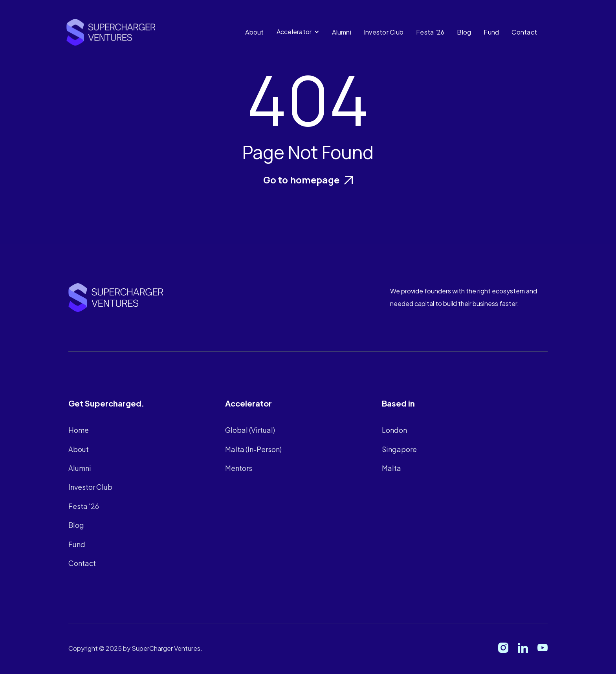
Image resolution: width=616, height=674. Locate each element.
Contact (524, 32)
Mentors (240, 468)
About (254, 32)
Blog (464, 32)
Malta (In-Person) (254, 449)
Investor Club (384, 32)
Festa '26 (430, 32)
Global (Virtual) (251, 430)
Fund (491, 32)
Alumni (342, 32)
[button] (300, 32)
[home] (111, 32)
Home (79, 430)
